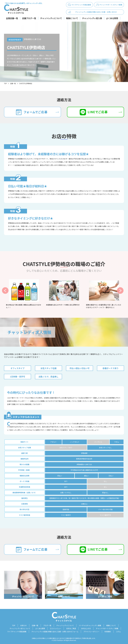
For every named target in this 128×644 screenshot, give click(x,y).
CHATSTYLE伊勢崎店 (26, 83)
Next (120, 291)
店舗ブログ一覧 (29, 18)
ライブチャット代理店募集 (17, 631)
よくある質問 (112, 18)
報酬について (72, 18)
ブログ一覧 (47, 625)
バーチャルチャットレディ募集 (90, 625)
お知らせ (23, 625)
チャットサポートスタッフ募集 (107, 628)
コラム (118, 631)
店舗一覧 (13, 83)
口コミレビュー (56, 628)
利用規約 (108, 631)
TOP (5, 83)
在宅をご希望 (71, 628)
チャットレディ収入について (20, 628)
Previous (5, 291)
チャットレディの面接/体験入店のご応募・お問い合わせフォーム (55, 631)
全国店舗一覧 (12, 18)
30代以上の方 (86, 628)
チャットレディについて (51, 18)
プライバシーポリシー (91, 631)
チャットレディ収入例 (92, 18)
